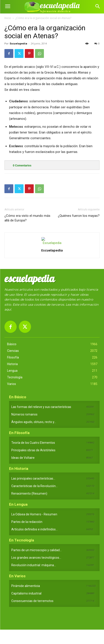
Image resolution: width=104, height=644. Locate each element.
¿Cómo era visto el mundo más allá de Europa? (27, 218)
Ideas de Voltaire (23, 458)
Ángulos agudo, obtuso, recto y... (34, 422)
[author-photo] (52, 243)
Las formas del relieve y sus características (41, 407)
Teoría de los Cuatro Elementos (33, 443)
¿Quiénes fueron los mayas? (79, 216)
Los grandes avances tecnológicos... (36, 558)
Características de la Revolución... (34, 486)
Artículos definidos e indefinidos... (34, 529)
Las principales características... (33, 478)
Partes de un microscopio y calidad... (36, 550)
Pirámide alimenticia (26, 586)
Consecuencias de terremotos (32, 601)
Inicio (8, 18)
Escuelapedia (19, 43)
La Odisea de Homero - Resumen (34, 514)
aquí (8, 309)
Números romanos (24, 414)
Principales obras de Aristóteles (33, 450)
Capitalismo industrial (26, 593)
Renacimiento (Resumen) (29, 493)
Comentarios (22, 166)
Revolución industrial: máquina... (34, 565)
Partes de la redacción (27, 522)
